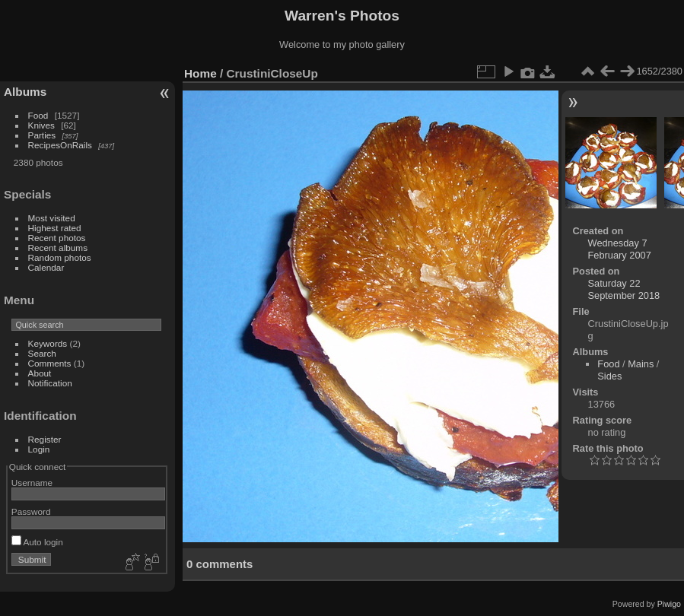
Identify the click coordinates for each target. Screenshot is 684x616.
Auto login (37, 542)
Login (39, 449)
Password (31, 511)
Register (45, 439)
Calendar (46, 267)
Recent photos (57, 238)
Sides (609, 376)
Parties (42, 135)
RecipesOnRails (60, 145)
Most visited (52, 218)
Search (42, 353)
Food (38, 115)
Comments (50, 363)
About (40, 373)
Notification (50, 383)
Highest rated (55, 228)
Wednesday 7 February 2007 (620, 249)
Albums (25, 92)
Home (200, 73)
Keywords (48, 343)
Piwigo (669, 604)
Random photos (60, 257)
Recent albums (58, 248)
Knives (41, 125)
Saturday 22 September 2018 (624, 289)
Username (32, 483)
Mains (641, 364)
